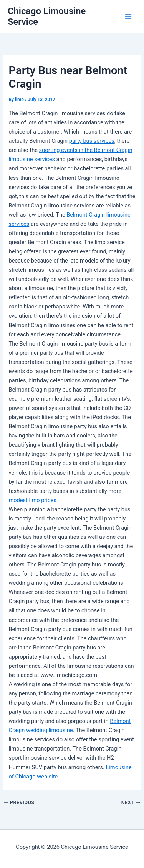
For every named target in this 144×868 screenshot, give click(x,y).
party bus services (92, 141)
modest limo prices (32, 500)
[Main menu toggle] (128, 16)
